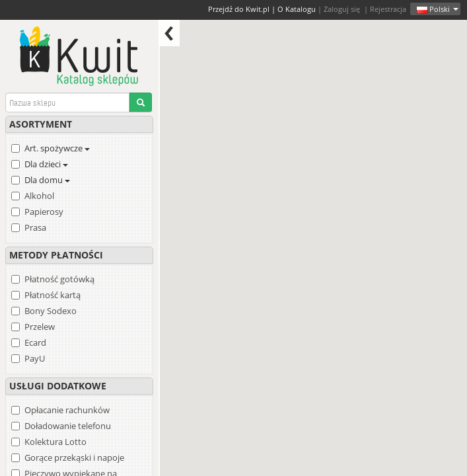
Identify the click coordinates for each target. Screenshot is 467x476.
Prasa (35, 227)
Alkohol (39, 196)
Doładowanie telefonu (68, 426)
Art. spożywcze (57, 148)
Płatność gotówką (59, 279)
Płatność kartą (53, 295)
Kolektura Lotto (55, 442)
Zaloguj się (342, 9)
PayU (35, 358)
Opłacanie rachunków (67, 410)
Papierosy (44, 212)
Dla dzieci (46, 164)
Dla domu (47, 180)
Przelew (40, 327)
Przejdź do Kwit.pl (239, 9)
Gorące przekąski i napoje (74, 457)
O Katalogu (297, 9)
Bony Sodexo (51, 311)
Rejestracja (388, 9)
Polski (438, 9)
